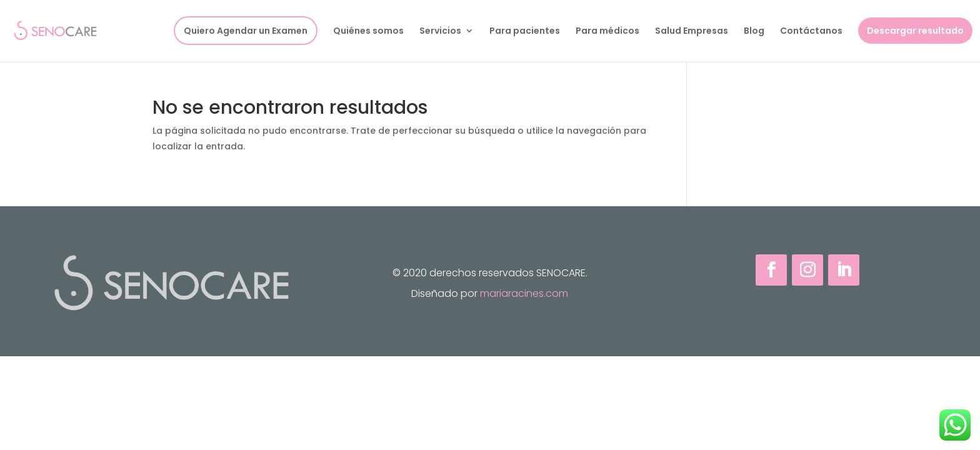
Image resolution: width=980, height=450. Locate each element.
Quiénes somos (368, 32)
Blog (754, 32)
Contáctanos (811, 32)
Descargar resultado (915, 31)
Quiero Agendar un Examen (246, 31)
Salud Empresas (692, 32)
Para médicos (607, 32)
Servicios (440, 32)
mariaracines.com (524, 293)
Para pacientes (525, 32)
